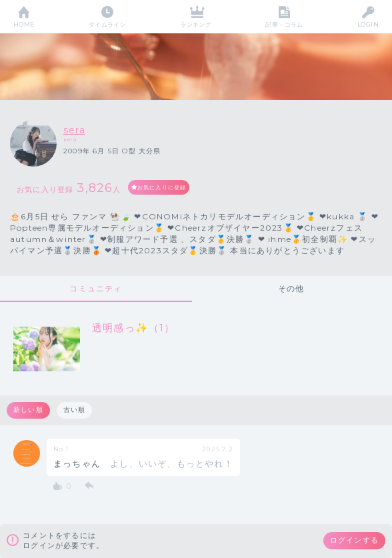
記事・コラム (284, 24)
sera (74, 130)
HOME (24, 24)
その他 (291, 288)
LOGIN (368, 24)
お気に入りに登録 (162, 187)
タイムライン (108, 24)
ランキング (196, 24)
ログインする (354, 540)
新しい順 (28, 410)
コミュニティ (96, 288)
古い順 (75, 410)
